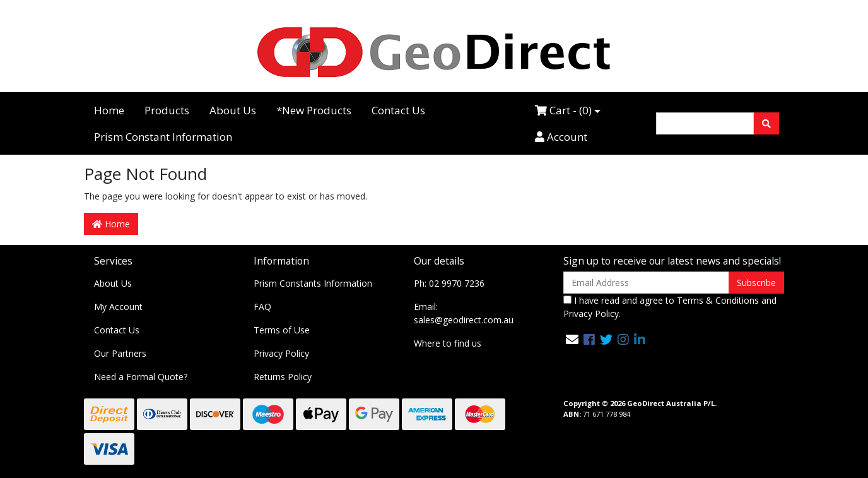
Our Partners (120, 353)
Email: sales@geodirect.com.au (464, 313)
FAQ (262, 307)
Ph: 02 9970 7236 (449, 283)
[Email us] (572, 339)
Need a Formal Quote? (141, 377)
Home (109, 110)
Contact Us (398, 110)
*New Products (314, 110)
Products (167, 110)
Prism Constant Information (163, 137)
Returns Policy (283, 377)
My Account (118, 307)
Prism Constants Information (313, 283)
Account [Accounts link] (561, 137)
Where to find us (448, 343)
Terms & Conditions (718, 300)
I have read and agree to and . (670, 307)
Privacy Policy (281, 353)
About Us (233, 110)
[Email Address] (646, 283)
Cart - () (563, 110)
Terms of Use (282, 330)
